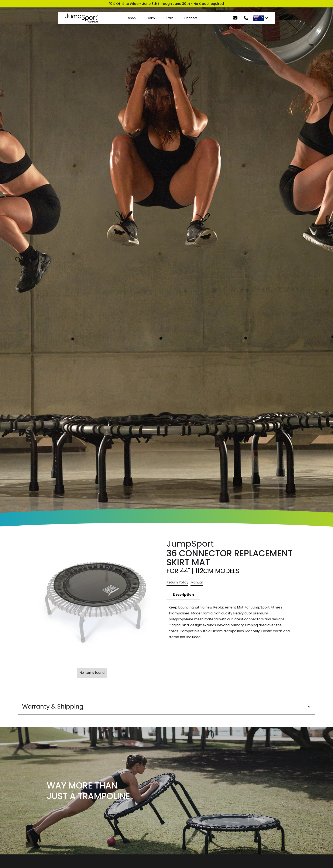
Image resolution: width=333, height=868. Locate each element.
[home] (81, 18)
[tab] (183, 595)
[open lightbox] (92, 602)
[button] (166, 707)
